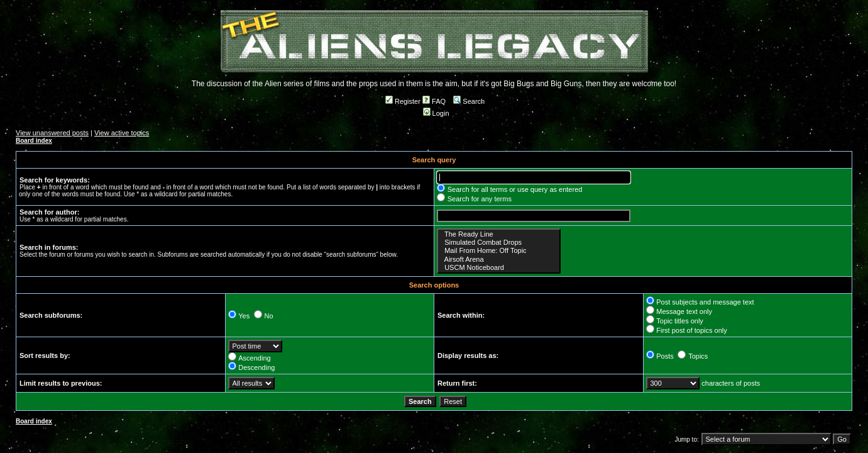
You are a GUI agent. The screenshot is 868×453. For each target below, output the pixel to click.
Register (403, 101)
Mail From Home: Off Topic (499, 251)
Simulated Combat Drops (499, 243)
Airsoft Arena (499, 260)
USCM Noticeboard (499, 268)
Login (436, 113)
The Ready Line (499, 234)
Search (469, 101)
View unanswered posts (52, 133)
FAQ (434, 101)
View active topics (122, 133)
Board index (34, 141)
